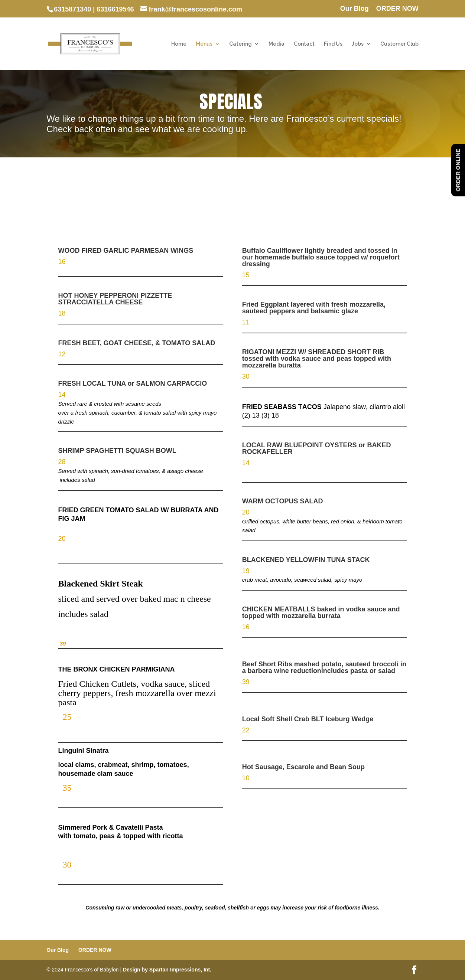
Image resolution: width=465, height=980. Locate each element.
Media (277, 44)
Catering (240, 44)
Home (179, 44)
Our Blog (355, 9)
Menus (204, 44)
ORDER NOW (397, 9)
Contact (304, 44)
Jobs (358, 44)
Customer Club (399, 44)
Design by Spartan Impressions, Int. (167, 970)
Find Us (333, 44)
